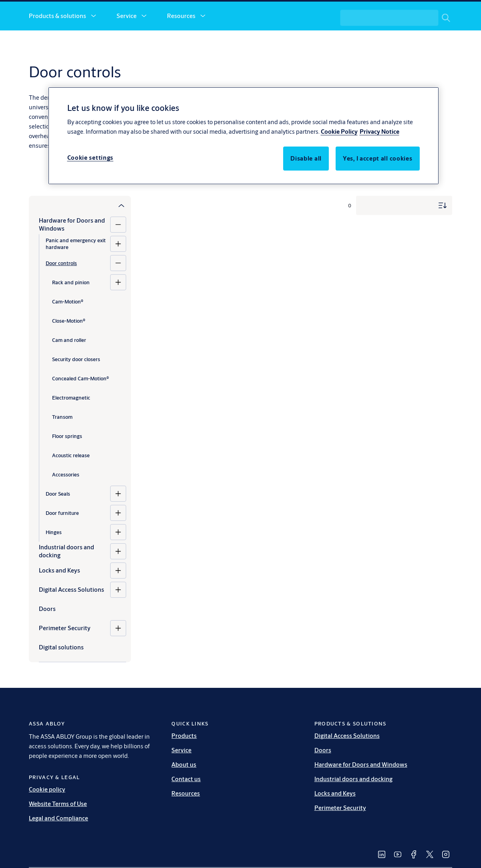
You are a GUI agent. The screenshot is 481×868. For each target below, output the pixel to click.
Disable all (306, 158)
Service (127, 43)
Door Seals (58, 521)
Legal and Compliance (58, 845)
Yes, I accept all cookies (378, 158)
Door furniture (62, 540)
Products (184, 763)
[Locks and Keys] (118, 598)
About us (238, 43)
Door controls (61, 290)
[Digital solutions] (83, 675)
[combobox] (397, 43)
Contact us (296, 43)
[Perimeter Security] (118, 655)
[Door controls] (118, 290)
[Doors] (83, 636)
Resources (181, 43)
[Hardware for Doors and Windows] (118, 252)
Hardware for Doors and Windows (72, 252)
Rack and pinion (71, 309)
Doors (323, 777)
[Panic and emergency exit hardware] (118, 271)
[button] (93, 43)
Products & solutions (57, 43)
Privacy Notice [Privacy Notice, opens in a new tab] (379, 132)
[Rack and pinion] (118, 309)
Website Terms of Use (58, 831)
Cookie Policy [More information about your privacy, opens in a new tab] (339, 132)
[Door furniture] (118, 540)
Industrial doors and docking (66, 578)
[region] (244, 136)
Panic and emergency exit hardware (76, 271)
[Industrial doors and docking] (118, 579)
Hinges (54, 559)
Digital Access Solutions (71, 617)
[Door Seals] (118, 521)
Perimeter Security (65, 655)
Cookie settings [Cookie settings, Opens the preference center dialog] (91, 158)
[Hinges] (118, 559)
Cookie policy (47, 817)
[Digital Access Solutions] (118, 617)
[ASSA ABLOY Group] (419, 14)
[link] (132, 14)
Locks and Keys (59, 598)
